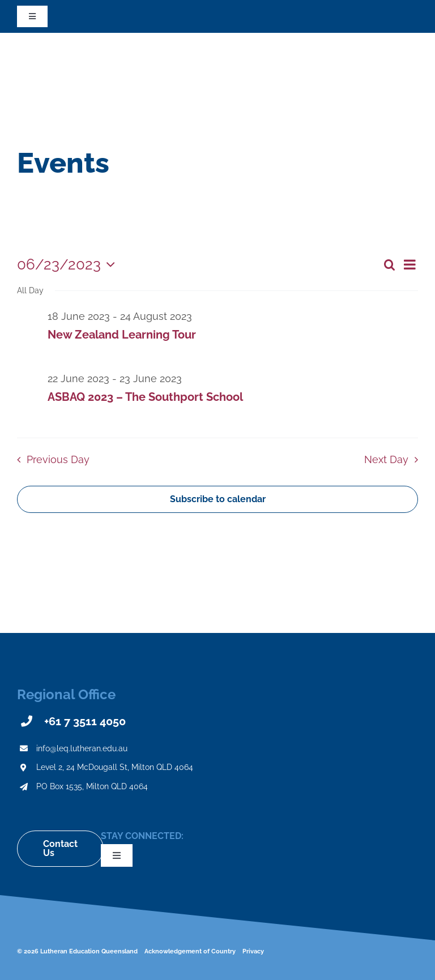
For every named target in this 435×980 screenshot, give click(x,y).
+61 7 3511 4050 (85, 721)
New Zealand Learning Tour (122, 335)
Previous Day (58, 459)
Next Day (386, 459)
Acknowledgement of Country (190, 951)
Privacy (253, 951)
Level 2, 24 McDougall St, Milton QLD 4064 (115, 767)
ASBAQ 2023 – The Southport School (145, 397)
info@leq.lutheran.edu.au (82, 748)
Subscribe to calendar (218, 499)
